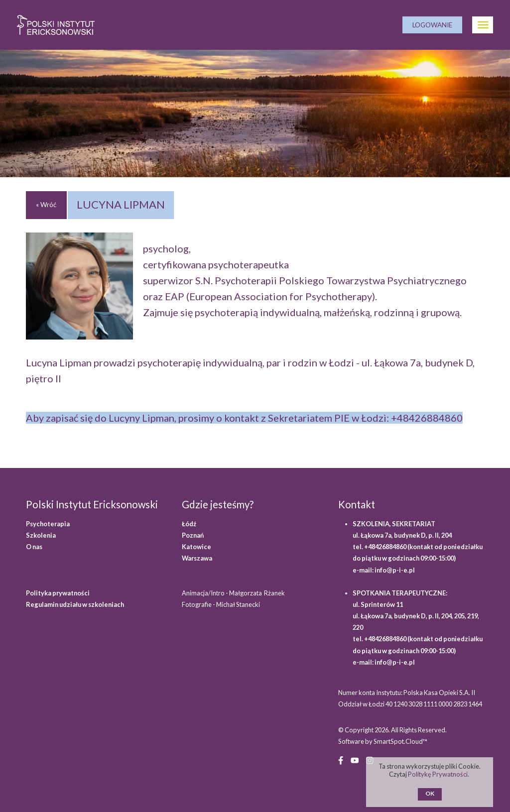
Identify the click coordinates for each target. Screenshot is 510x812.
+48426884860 (427, 418)
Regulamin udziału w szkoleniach (75, 604)
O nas (34, 547)
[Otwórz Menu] (483, 25)
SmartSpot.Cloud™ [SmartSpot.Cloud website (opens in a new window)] (400, 741)
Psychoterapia (48, 524)
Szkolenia (41, 535)
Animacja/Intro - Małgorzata (234, 593)
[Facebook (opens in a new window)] (341, 760)
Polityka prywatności (58, 593)
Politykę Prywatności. (439, 774)
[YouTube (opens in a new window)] (355, 760)
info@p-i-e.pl (395, 570)
